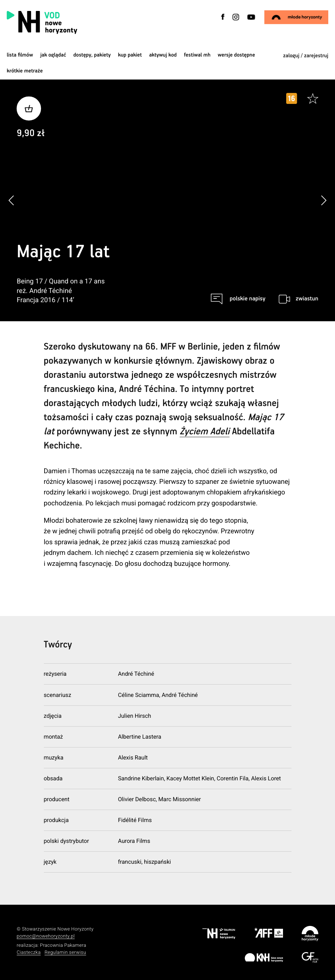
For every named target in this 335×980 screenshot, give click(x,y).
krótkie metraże (25, 71)
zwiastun (307, 299)
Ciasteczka (29, 953)
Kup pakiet (130, 55)
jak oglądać (53, 55)
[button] (324, 201)
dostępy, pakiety (92, 55)
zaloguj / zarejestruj (306, 56)
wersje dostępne (236, 55)
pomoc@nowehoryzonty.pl (46, 936)
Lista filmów (20, 55)
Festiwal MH (197, 55)
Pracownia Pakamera (63, 946)
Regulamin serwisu (65, 953)
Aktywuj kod (163, 55)
